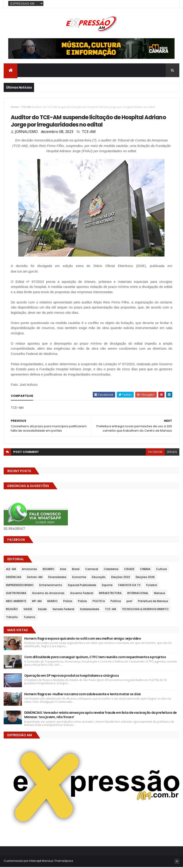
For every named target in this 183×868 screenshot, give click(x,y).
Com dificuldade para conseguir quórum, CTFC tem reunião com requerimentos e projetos (95, 658)
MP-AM (37, 602)
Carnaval (92, 570)
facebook (155, 453)
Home (15, 107)
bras (63, 570)
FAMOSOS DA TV (129, 586)
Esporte (107, 586)
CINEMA (145, 570)
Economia (79, 578)
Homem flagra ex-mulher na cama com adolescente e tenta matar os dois (83, 695)
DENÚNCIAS (14, 578)
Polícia (82, 602)
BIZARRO (49, 570)
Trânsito (12, 618)
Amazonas (29, 570)
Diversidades (57, 578)
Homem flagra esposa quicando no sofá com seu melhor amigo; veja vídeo (83, 639)
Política (116, 602)
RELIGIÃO (12, 610)
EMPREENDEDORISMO (20, 586)
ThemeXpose (64, 862)
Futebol (152, 586)
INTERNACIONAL (138, 594)
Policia (68, 602)
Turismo (29, 618)
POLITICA (99, 602)
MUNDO (52, 602)
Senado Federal (63, 610)
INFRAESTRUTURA (110, 594)
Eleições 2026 (145, 578)
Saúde (42, 610)
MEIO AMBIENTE (16, 602)
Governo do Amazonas (48, 594)
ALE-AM (11, 570)
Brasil (76, 570)
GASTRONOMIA (16, 594)
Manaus (160, 594)
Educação (99, 578)
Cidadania (111, 570)
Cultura (161, 570)
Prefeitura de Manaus (153, 602)
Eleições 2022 (121, 578)
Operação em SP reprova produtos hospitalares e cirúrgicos (72, 676)
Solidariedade (90, 610)
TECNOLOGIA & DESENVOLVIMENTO (145, 610)
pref (129, 602)
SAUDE (28, 610)
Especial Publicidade (82, 586)
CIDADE (129, 570)
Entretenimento (51, 586)
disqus (172, 453)
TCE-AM (26, 107)
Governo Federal (82, 594)
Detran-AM (35, 578)
